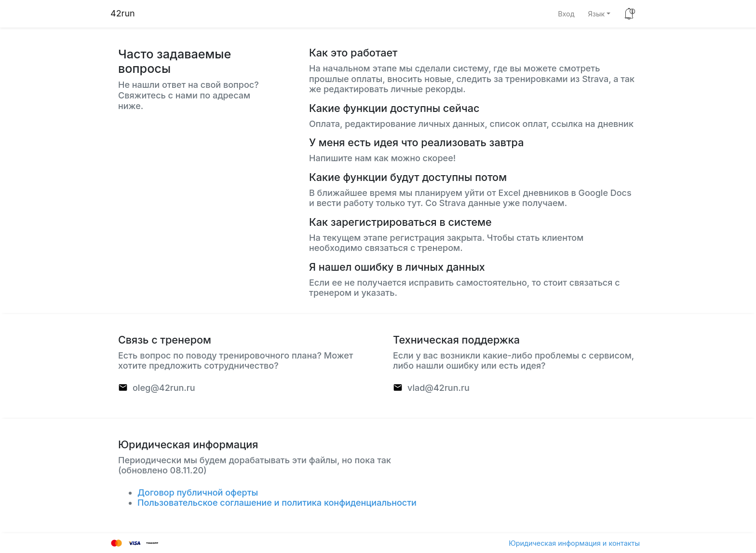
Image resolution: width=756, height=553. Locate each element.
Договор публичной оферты (198, 492)
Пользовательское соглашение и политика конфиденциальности (277, 503)
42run (123, 13)
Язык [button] (597, 14)
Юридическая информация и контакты (574, 543)
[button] (630, 14)
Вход (566, 14)
